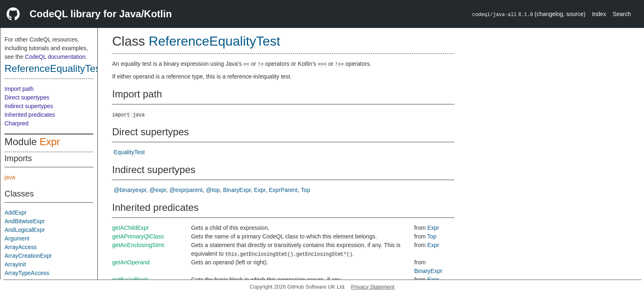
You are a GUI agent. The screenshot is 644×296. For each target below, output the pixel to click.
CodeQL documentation (55, 57)
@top (213, 190)
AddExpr (16, 213)
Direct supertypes (27, 97)
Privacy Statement (373, 287)
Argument (17, 238)
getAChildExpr (131, 228)
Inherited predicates (30, 115)
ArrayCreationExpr (28, 256)
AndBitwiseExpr (25, 221)
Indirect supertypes (29, 106)
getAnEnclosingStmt (138, 245)
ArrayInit (15, 264)
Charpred (16, 123)
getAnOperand (131, 262)
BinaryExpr (237, 190)
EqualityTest (129, 152)
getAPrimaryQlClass (138, 236)
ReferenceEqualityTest (54, 68)
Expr (49, 142)
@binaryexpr (130, 190)
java (10, 177)
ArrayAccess (21, 247)
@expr (158, 190)
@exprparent (186, 190)
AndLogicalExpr (25, 230)
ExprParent (283, 190)
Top (305, 190)
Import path (19, 89)
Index (599, 14)
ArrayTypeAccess (27, 273)
